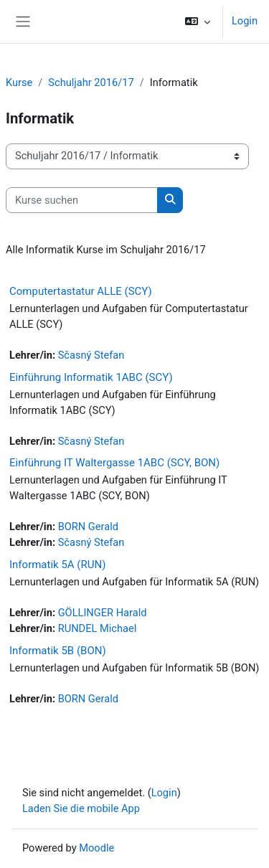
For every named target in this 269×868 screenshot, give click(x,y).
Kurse (19, 82)
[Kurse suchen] (82, 200)
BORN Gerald (88, 527)
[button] (198, 22)
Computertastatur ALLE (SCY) (81, 291)
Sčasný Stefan (91, 355)
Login (245, 21)
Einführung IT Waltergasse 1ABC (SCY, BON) (114, 463)
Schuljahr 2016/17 (91, 82)
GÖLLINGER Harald (103, 613)
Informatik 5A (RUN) (57, 565)
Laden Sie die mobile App (81, 808)
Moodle (96, 848)
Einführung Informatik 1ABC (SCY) (91, 377)
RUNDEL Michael (98, 628)
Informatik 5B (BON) (58, 651)
